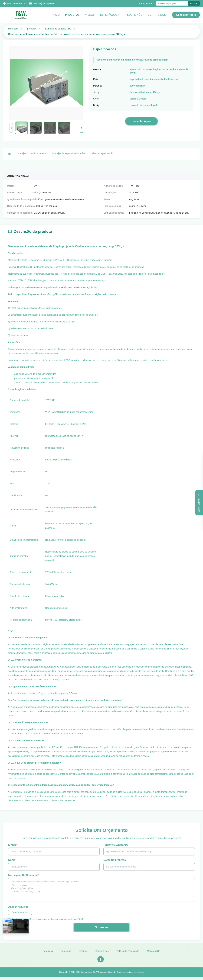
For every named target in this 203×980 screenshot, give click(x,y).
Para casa (13, 29)
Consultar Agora (186, 15)
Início (56, 15)
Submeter (101, 927)
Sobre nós (66, 954)
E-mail (13, 845)
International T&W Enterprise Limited (98, 975)
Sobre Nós (135, 15)
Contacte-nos (102, 954)
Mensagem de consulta (23, 875)
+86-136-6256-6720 (16, 3)
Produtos (72, 15)
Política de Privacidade (128, 954)
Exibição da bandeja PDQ (58, 29)
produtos (32, 29)
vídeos (90, 15)
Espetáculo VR (111, 15)
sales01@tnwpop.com (43, 3)
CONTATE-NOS (157, 15)
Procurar (194, 3)
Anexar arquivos (18, 907)
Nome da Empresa (115, 860)
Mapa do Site (154, 954)
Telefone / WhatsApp (116, 845)
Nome (12, 860)
